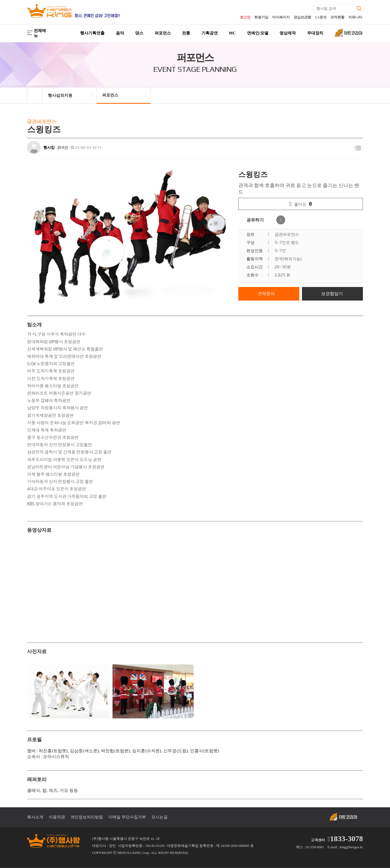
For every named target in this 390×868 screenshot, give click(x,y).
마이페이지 (281, 17)
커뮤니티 (355, 17)
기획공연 (210, 33)
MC (232, 33)
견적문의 (266, 294)
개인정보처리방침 (87, 817)
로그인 (245, 17)
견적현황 (337, 17)
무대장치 (315, 33)
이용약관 (57, 817)
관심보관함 (302, 17)
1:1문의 (321, 17)
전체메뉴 (37, 33)
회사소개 (35, 817)
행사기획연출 (92, 33)
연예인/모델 (258, 33)
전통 (186, 33)
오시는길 (160, 817)
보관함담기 (332, 294)
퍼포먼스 (163, 33)
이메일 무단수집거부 (127, 817)
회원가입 (261, 17)
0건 (63, 148)
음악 (120, 33)
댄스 (139, 33)
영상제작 (288, 33)
